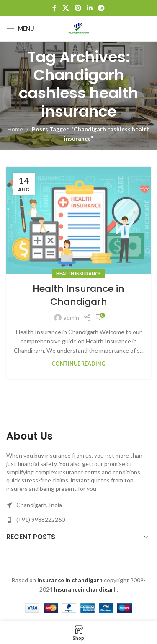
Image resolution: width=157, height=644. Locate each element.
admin (71, 318)
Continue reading (78, 364)
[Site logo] (79, 28)
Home (15, 129)
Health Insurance (78, 274)
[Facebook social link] (54, 8)
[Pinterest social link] (78, 8)
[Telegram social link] (102, 8)
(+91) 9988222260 (41, 520)
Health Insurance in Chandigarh (78, 295)
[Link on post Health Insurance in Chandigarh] (78, 221)
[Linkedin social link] (90, 8)
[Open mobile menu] (20, 29)
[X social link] (66, 8)
